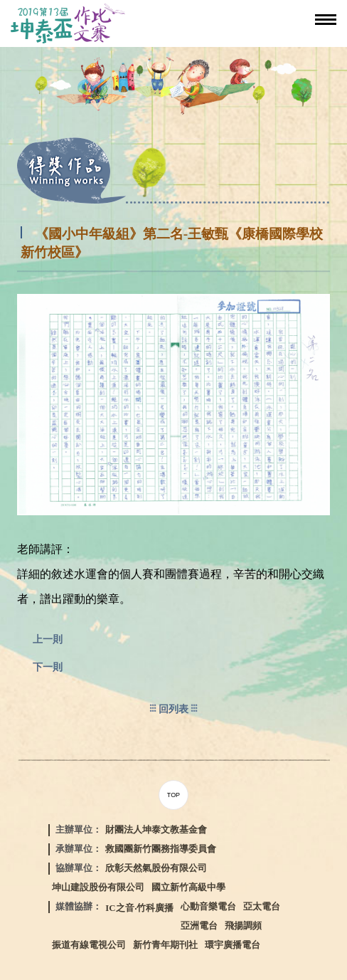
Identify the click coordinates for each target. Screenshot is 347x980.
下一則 (48, 667)
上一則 (48, 639)
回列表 (173, 709)
